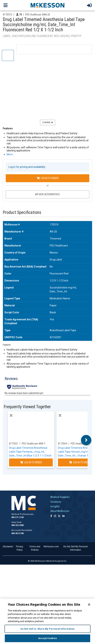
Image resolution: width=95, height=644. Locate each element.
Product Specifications (22, 212)
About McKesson (60, 511)
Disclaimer (8, 547)
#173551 (14, 444)
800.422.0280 (18, 525)
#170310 (7, 15)
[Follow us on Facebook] (51, 516)
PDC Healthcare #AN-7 (33, 444)
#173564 (63, 444)
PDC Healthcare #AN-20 (38, 15)
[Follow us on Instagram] (55, 516)
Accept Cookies (47, 638)
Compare (48, 122)
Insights (55, 506)
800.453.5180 (18, 533)
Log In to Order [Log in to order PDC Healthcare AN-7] (31, 462)
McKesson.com (51, 547)
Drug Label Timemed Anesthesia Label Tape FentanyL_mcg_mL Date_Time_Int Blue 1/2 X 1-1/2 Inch (30, 452)
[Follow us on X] (59, 516)
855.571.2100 (18, 517)
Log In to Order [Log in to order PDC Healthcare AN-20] (48, 178)
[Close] (89, 605)
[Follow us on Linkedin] (63, 516)
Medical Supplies (60, 497)
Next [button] (86, 440)
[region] (47, 621)
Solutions (56, 502)
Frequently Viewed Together (27, 407)
